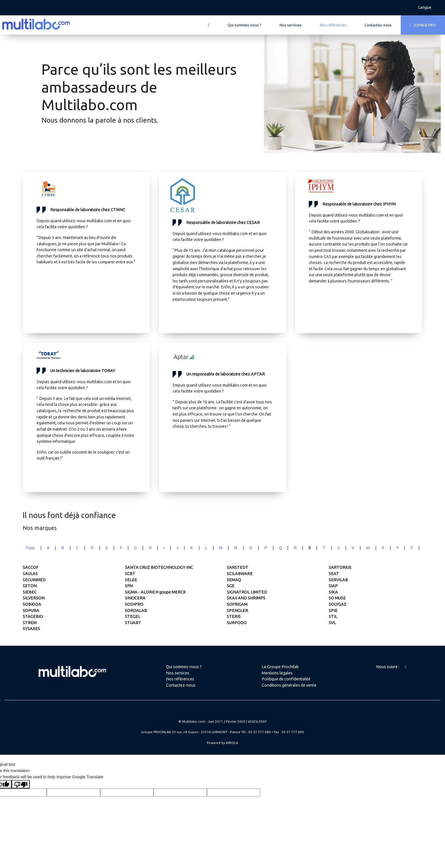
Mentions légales (277, 673)
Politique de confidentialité (286, 679)
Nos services (291, 25)
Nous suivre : (391, 667)
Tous (30, 548)
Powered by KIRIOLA (222, 743)
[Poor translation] (21, 784)
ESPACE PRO (423, 25)
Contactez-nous (378, 25)
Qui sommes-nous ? (244, 25)
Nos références (333, 25)
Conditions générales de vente (289, 685)
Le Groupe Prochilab (280, 667)
